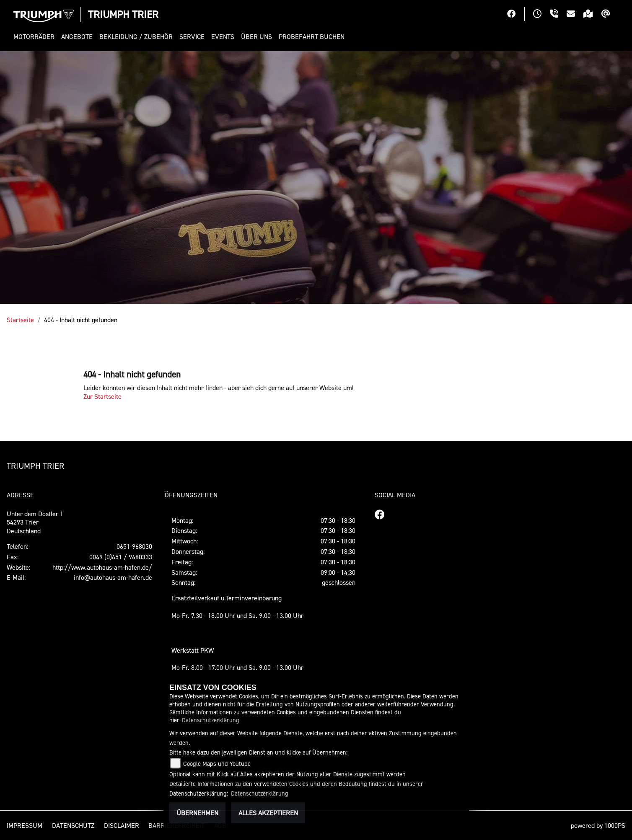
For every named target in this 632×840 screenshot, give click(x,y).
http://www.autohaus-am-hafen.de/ (102, 567)
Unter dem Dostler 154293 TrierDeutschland (35, 522)
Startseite (20, 320)
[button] (36, 37)
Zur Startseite (102, 396)
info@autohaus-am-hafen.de (113, 577)
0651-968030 (134, 546)
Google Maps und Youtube (217, 764)
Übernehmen (197, 813)
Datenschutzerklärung (211, 720)
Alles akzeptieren (268, 813)
